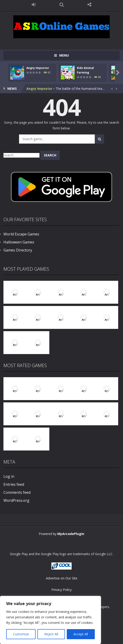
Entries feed (14, 484)
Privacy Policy (61, 590)
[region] (50, 620)
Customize (21, 634)
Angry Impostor (38, 68)
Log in (9, 476)
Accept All (81, 634)
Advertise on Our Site (62, 578)
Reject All (51, 634)
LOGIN (34, 5)
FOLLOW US (89, 5)
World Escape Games (21, 234)
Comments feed (17, 492)
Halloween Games (19, 242)
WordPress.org (16, 500)
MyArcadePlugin (71, 534)
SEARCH (61, 5)
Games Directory (18, 250)
